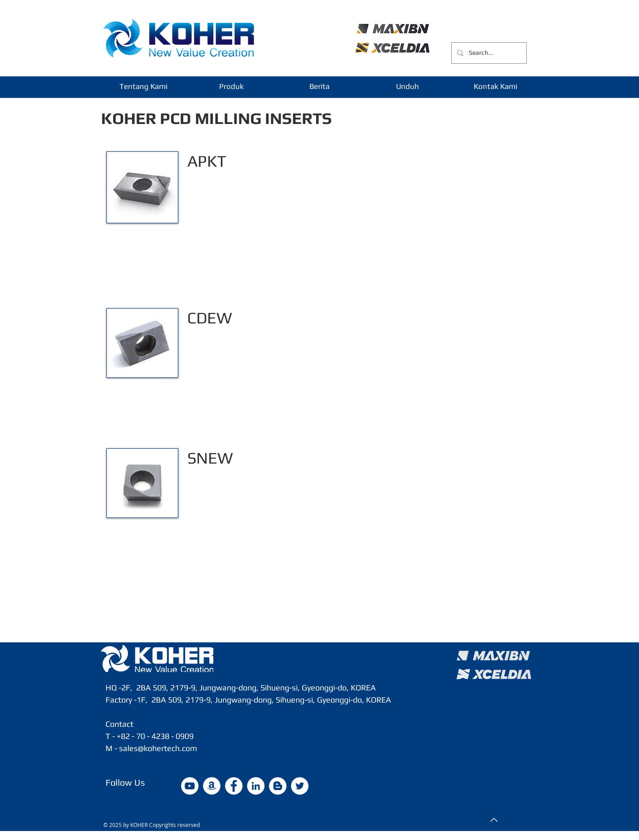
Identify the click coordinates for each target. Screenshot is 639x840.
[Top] (493, 820)
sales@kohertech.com (158, 748)
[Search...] (488, 53)
